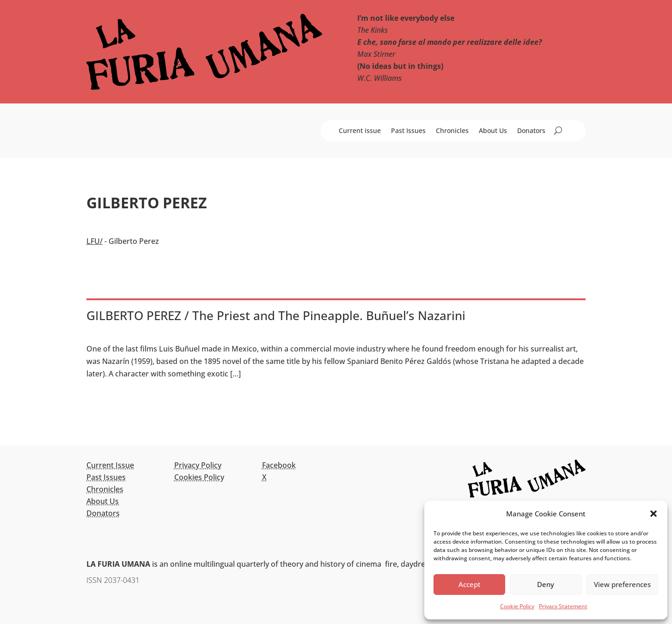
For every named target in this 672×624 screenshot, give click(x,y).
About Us (493, 131)
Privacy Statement (563, 606)
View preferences (622, 584)
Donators (531, 131)
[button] (654, 514)
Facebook (279, 465)
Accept (470, 584)
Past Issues (408, 131)
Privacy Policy (198, 465)
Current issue (360, 131)
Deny (546, 584)
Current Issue (110, 465)
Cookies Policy (199, 477)
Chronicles (452, 131)
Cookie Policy (517, 606)
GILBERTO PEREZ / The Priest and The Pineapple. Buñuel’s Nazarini (276, 315)
